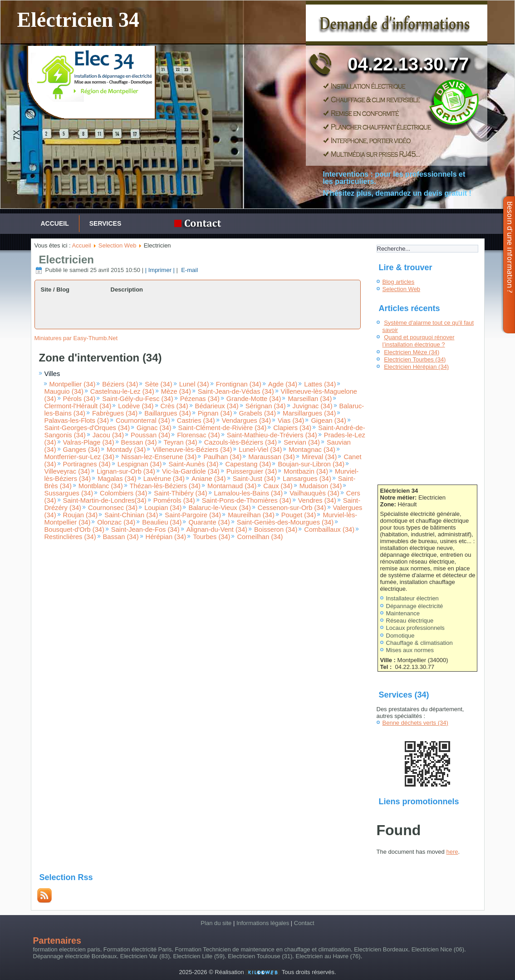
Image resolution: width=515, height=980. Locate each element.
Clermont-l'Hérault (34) (78, 406)
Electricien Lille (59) (199, 956)
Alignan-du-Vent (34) (217, 530)
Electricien (66, 260)
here (452, 852)
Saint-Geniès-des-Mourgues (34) (285, 522)
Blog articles (399, 282)
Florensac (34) (199, 435)
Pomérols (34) (174, 500)
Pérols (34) (79, 399)
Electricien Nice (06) (438, 949)
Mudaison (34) (321, 486)
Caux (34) (278, 486)
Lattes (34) (320, 384)
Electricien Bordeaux (381, 949)
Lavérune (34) (164, 479)
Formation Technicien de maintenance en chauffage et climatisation (263, 949)
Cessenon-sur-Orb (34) (292, 508)
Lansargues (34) (307, 479)
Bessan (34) (139, 442)
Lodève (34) (136, 406)
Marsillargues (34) (309, 413)
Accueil (55, 223)
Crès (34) (174, 406)
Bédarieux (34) (217, 406)
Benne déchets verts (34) (415, 723)
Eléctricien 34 (78, 20)
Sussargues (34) (69, 493)
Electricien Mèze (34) (412, 352)
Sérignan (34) (266, 406)
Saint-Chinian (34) (131, 515)
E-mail (189, 270)
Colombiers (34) (123, 493)
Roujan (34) (81, 515)
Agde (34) (283, 384)
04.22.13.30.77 (408, 64)
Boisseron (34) (276, 530)
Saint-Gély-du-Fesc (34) (137, 399)
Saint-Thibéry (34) (180, 493)
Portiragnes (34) (87, 464)
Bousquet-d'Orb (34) (74, 530)
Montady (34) (126, 450)
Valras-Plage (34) (89, 442)
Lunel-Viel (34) (260, 450)
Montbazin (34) (306, 471)
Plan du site (216, 923)
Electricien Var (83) (145, 956)
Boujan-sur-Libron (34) (311, 464)
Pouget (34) (299, 515)
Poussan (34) (150, 435)
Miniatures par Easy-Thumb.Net (76, 338)
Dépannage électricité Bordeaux (75, 956)
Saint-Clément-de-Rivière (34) (223, 428)
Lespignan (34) (140, 464)
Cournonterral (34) (143, 421)
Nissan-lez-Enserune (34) (159, 457)
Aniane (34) (209, 479)
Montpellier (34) (73, 384)
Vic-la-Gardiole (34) (191, 471)
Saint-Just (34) (254, 479)
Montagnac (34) (312, 450)
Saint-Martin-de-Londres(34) (105, 500)
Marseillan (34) (310, 399)
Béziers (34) (120, 384)
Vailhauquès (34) (314, 493)
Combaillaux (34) (329, 530)
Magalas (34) (117, 479)
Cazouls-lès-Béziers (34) (240, 442)
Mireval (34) (319, 457)
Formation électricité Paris (137, 949)
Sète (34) (158, 384)
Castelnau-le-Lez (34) (122, 391)
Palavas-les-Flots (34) (77, 421)
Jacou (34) (108, 435)
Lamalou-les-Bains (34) (249, 493)
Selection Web (118, 245)
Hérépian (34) (166, 537)
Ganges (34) (81, 450)
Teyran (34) (181, 442)
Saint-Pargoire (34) (193, 515)
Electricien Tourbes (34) (415, 359)
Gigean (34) (328, 421)
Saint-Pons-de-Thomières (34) (247, 500)
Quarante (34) (209, 522)
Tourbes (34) (211, 537)
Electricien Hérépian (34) (416, 367)
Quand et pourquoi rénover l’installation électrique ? (419, 341)
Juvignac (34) (313, 406)
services (105, 223)
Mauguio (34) (64, 391)
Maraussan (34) (272, 457)
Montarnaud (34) (232, 486)
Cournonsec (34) (113, 508)
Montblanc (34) (101, 486)
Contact (304, 923)
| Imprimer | (160, 270)
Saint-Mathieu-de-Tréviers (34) (272, 435)
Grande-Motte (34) (254, 399)
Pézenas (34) (200, 399)
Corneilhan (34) (260, 537)
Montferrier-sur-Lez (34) (80, 457)
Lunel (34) (194, 384)
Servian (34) (302, 442)
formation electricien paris (67, 949)
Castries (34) (196, 421)
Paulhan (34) (222, 457)
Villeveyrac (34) (67, 471)
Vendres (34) (317, 500)
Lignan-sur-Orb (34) (126, 471)
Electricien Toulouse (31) (260, 956)
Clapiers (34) (292, 428)
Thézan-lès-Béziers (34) (165, 486)
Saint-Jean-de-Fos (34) (145, 530)
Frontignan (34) (239, 384)
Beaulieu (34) (162, 522)
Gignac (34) (154, 428)
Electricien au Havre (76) (328, 956)
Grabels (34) (257, 413)
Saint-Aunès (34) (193, 464)
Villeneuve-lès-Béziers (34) (192, 450)
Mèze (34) (176, 391)
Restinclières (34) (70, 537)
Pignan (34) (215, 413)
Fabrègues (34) (115, 413)
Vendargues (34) (246, 421)
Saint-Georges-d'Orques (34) (87, 428)
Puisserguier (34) (252, 471)
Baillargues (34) (168, 413)
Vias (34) (291, 421)
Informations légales (263, 923)
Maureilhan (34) (251, 515)
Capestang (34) (248, 464)
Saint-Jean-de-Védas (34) (236, 391)
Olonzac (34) (116, 522)
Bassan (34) (121, 537)
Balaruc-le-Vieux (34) (219, 508)
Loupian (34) (163, 508)
